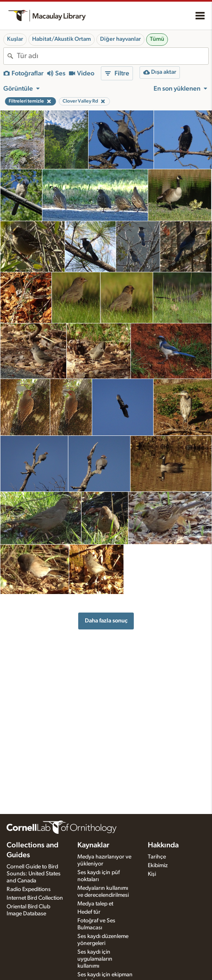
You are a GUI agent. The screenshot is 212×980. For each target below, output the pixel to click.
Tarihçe (157, 857)
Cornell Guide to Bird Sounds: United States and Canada (34, 874)
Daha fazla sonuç (106, 621)
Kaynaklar (93, 845)
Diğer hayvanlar (120, 39)
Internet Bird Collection (35, 898)
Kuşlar (15, 39)
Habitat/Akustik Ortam (62, 39)
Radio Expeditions (29, 889)
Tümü (157, 39)
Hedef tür (89, 912)
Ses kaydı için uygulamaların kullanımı (95, 959)
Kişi (152, 874)
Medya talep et (95, 904)
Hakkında (163, 845)
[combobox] (113, 56)
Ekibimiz (158, 865)
